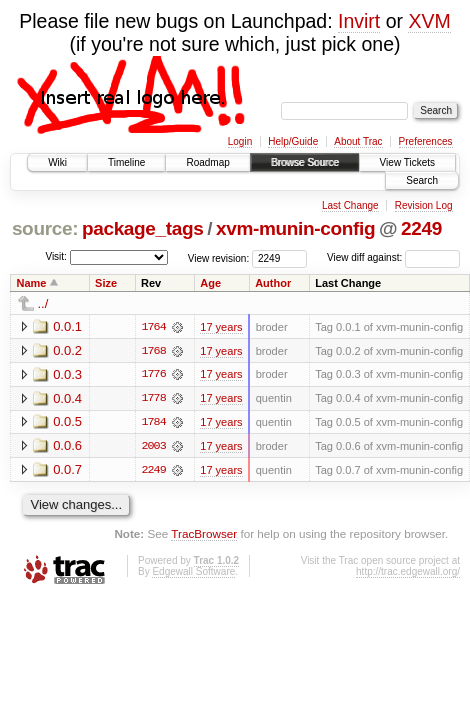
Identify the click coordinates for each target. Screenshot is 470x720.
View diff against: (393, 257)
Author (273, 283)
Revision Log (424, 205)
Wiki (57, 162)
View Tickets (407, 162)
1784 (153, 423)
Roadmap (207, 162)
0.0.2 (67, 350)
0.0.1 (67, 326)
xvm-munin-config (295, 228)
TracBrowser (204, 535)
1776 (153, 375)
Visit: (56, 256)
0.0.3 (67, 374)
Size (106, 283)
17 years (221, 327)
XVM (429, 21)
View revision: (219, 257)
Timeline (126, 162)
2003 (153, 447)
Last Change (350, 205)
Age (210, 283)
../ (43, 303)
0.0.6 (67, 446)
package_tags (143, 228)
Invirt (359, 21)
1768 (153, 351)
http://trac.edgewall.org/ (408, 572)
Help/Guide (293, 141)
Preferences (426, 141)
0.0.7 (67, 470)
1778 (153, 399)
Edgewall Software (193, 572)
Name (32, 283)
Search (422, 180)
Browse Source (305, 162)
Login (240, 141)
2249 (421, 228)
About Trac (358, 141)
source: (45, 228)
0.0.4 (67, 398)
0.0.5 (67, 422)
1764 (153, 327)
